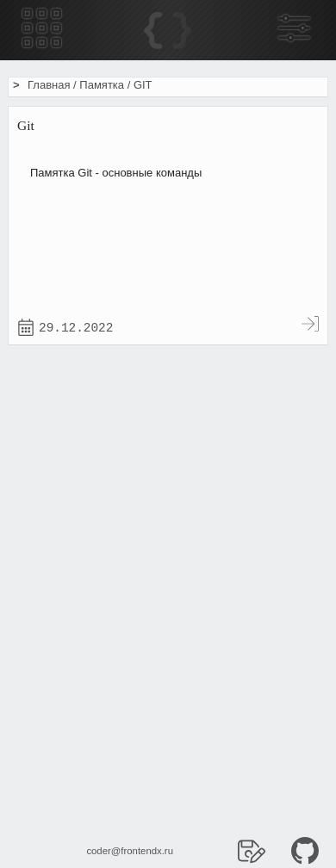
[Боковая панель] (294, 30)
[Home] (168, 31)
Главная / (53, 85)
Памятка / (106, 85)
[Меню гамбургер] (42, 30)
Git (26, 125)
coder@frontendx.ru (130, 851)
